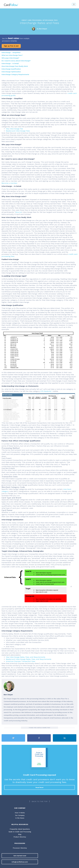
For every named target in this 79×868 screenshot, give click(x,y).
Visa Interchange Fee (14, 129)
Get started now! (20, 856)
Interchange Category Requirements (15, 74)
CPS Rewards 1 (46, 391)
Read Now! (39, 787)
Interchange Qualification (11, 69)
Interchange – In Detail (10, 63)
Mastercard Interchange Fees (18, 131)
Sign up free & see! (11, 46)
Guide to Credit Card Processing (20, 832)
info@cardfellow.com (20, 862)
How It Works (20, 813)
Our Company (20, 815)
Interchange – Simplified (11, 52)
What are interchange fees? (12, 55)
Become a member (9, 183)
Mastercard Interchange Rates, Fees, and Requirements (29, 659)
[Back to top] (39, 802)
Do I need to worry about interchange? (16, 61)
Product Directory (20, 837)
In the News (20, 818)
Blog (20, 835)
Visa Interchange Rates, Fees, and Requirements (26, 657)
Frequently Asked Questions (20, 829)
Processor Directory (20, 848)
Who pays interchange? (10, 58)
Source (19, 212)
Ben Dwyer (43, 29)
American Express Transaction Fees (20, 661)
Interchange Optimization (11, 72)
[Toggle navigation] (74, 4)
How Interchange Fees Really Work (15, 66)
